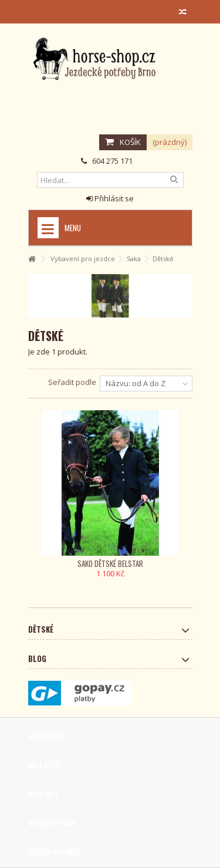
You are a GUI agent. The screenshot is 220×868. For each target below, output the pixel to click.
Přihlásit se (110, 198)
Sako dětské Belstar (110, 563)
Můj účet (44, 765)
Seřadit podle (72, 382)
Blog (37, 658)
